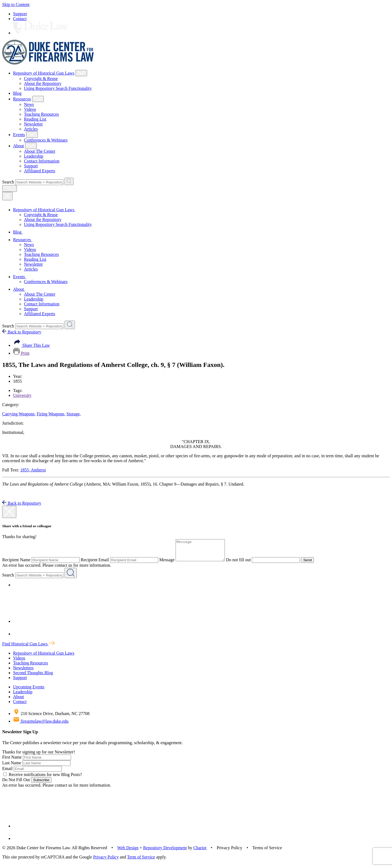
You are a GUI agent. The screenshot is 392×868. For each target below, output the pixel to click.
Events (19, 135)
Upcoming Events (29, 691)
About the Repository (43, 83)
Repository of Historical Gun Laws (44, 73)
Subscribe (41, 784)
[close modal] (9, 512)
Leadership (34, 156)
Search (8, 182)
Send (313, 564)
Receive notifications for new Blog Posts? (43, 779)
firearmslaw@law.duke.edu (41, 725)
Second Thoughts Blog (33, 677)
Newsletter (33, 124)
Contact (20, 19)
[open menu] (10, 188)
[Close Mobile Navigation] (7, 196)
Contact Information (42, 161)
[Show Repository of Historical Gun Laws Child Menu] (81, 73)
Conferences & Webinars (46, 140)
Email (7, 773)
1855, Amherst (33, 470)
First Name (12, 761)
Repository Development (165, 852)
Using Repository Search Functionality (58, 88)
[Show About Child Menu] (31, 146)
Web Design (128, 852)
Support (20, 14)
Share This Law (31, 345)
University (22, 395)
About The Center (40, 151)
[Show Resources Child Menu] (38, 99)
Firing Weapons (51, 414)
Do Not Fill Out (16, 784)
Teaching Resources (41, 114)
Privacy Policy (106, 861)
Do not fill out (244, 564)
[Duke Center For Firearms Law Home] (48, 63)
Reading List (35, 119)
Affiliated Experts (40, 171)
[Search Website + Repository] (69, 181)
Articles (31, 129)
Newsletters (23, 672)
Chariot (200, 852)
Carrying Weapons (19, 414)
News (29, 104)
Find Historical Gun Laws (28, 648)
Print (21, 353)
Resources (22, 99)
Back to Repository (22, 332)
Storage (74, 414)
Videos (30, 109)
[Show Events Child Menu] (32, 135)
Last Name (12, 767)
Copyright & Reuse (41, 79)
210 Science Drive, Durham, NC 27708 (51, 718)
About (19, 146)
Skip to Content (16, 4)
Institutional (13, 432)
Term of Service (141, 861)
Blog (17, 93)
